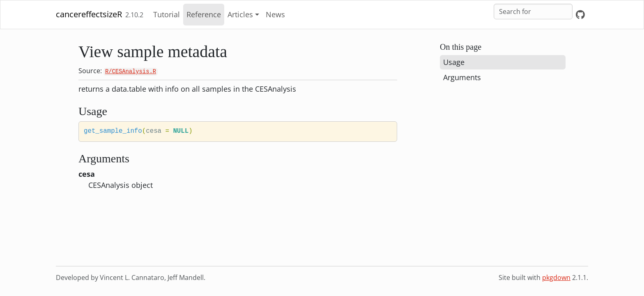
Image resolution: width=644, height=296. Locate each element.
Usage (454, 62)
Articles (240, 14)
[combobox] (533, 12)
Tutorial (167, 14)
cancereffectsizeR (89, 14)
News (275, 14)
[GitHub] (580, 15)
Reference (204, 14)
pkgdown (556, 277)
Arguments (462, 77)
